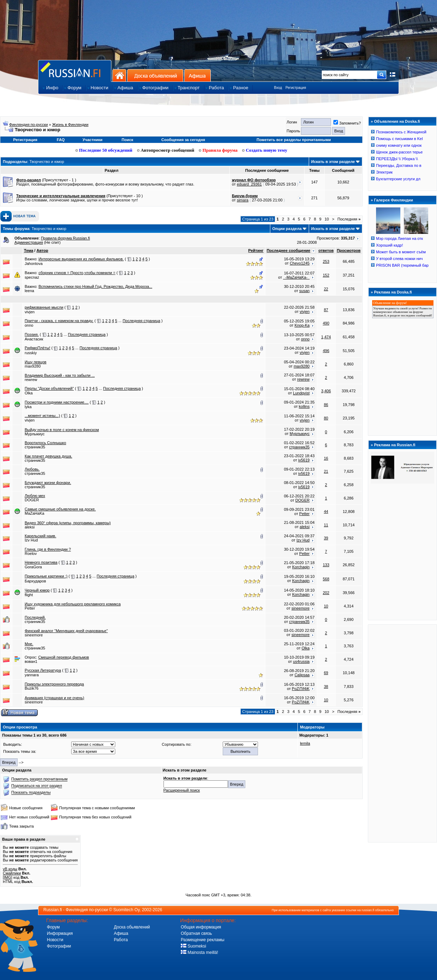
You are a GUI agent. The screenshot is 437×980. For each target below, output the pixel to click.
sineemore (300, 608)
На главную (119, 75)
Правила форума (218, 150)
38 (326, 686)
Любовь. (32, 469)
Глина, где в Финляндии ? (48, 549)
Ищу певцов (36, 362)
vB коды (10, 869)
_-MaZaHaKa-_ (296, 277)
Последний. (35, 617)
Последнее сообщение (289, 250)
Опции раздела (287, 229)
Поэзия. (32, 334)
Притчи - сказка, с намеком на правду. (59, 321)
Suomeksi (193, 946)
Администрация (29, 242)
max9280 (33, 366)
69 (326, 673)
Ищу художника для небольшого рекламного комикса (73, 604)
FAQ (61, 140)
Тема (29, 250)
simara (243, 200)
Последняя (349, 219)
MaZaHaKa (35, 513)
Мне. (29, 644)
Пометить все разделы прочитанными (294, 140)
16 (326, 458)
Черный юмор (37, 590)
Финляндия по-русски (29, 125)
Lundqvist (301, 393)
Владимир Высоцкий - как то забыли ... (60, 375)
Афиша (198, 75)
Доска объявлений (155, 75)
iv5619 (304, 460)
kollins (304, 406)
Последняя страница (141, 321)
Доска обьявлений (132, 927)
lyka (28, 407)
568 (326, 579)
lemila (305, 743)
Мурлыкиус (35, 434)
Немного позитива (41, 562)
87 (326, 310)
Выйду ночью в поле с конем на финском (62, 430)
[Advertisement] (402, 733)
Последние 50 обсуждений (104, 150)
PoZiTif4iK (301, 689)
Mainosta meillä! (199, 952)
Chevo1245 (300, 263)
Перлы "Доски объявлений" (49, 388)
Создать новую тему (265, 150)
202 (326, 593)
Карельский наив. (40, 536)
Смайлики (12, 873)
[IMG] (8, 877)
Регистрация (296, 88)
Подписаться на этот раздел (37, 786)
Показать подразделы (31, 793)
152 (326, 275)
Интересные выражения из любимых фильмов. (81, 259)
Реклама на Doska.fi (393, 292)
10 (327, 219)
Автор (42, 250)
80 (326, 418)
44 (326, 512)
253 (326, 261)
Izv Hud (31, 540)
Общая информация (201, 927)
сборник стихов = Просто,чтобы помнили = (77, 273)
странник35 (35, 447)
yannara (32, 675)
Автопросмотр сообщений (166, 150)
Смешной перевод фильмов (63, 657)
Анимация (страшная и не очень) (54, 698)
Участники (93, 140)
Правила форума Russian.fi (65, 238)
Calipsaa (302, 675)
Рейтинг (256, 250)
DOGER (32, 500)
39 (326, 538)
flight (29, 595)
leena (29, 291)
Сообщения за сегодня (183, 140)
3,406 (326, 391)
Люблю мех (35, 496)
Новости (55, 940)
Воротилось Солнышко (45, 443)
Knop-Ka (302, 325)
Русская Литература (43, 670)
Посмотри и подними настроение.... (57, 402)
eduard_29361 (249, 184)
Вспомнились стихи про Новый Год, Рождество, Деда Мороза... (95, 286)
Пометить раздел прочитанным (39, 779)
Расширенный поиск (182, 790)
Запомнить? (347, 123)
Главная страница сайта (75, 71)
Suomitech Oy (127, 910)
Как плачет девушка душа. (48, 456)
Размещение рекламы (203, 940)
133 (326, 565)
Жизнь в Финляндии (70, 125)
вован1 (31, 661)
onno (29, 325)
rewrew (31, 380)
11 (326, 525)
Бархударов (35, 581)
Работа (121, 940)
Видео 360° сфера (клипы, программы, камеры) (68, 523)
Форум (53, 927)
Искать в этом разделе (333, 162)
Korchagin (301, 567)
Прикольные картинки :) (46, 576)
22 (326, 289)
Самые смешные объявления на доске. (60, 509)
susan (304, 291)
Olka (29, 393)
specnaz (32, 277)
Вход (278, 88)
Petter (304, 514)
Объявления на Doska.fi (397, 121)
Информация (60, 933)
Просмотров (349, 250)
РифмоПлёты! (38, 348)
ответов (326, 250)
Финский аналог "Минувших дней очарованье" (66, 631)
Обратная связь (196, 933)
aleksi (30, 527)
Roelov (31, 553)
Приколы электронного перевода (54, 684)
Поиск (127, 140)
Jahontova (34, 264)
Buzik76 (32, 688)
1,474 (326, 337)
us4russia (301, 661)
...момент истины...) (42, 416)
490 (326, 323)
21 (326, 471)
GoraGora (33, 567)
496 (326, 351)
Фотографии (59, 946)
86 (326, 405)
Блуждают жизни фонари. (48, 483)
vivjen (30, 312)
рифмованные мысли (44, 307)
